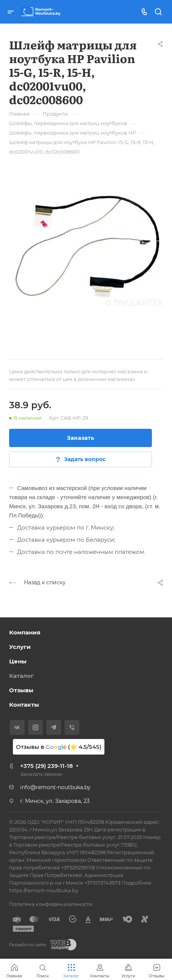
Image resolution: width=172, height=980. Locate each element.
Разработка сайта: (28, 945)
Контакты (24, 705)
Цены (18, 661)
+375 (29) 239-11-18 (47, 766)
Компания (25, 632)
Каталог (21, 676)
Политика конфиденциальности (51, 904)
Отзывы (21, 690)
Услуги (20, 647)
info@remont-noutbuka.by (55, 787)
